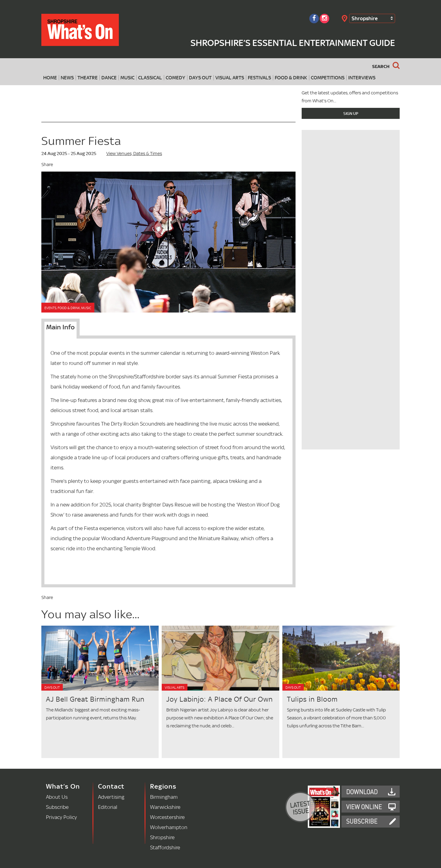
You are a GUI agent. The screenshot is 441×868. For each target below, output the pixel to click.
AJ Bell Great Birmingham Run (95, 699)
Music (127, 78)
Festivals (259, 78)
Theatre (88, 78)
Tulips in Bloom (312, 699)
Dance (109, 78)
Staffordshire (165, 847)
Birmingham (164, 797)
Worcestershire (167, 817)
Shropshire (365, 18)
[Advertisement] (351, 407)
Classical (150, 78)
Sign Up (351, 113)
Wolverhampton (169, 827)
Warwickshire (165, 807)
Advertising (111, 797)
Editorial (108, 807)
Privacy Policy (61, 817)
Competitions (328, 78)
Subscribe (57, 807)
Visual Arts (230, 78)
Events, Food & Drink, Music (68, 308)
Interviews (362, 78)
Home (50, 78)
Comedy (175, 78)
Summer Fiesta (81, 141)
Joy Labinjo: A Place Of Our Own (220, 699)
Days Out (200, 78)
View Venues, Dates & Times (134, 153)
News (67, 78)
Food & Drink (291, 78)
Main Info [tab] (60, 327)
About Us (57, 797)
